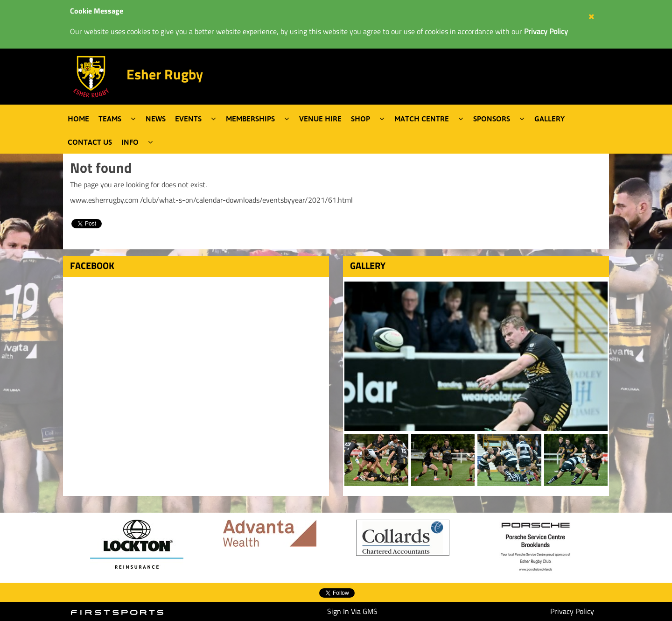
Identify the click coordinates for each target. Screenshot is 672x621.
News (156, 119)
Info (130, 142)
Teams (110, 119)
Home (78, 119)
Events (188, 119)
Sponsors (492, 119)
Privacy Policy (572, 611)
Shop (360, 119)
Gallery (549, 119)
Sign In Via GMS (352, 611)
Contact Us (90, 142)
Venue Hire (320, 119)
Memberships (250, 119)
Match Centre (422, 119)
